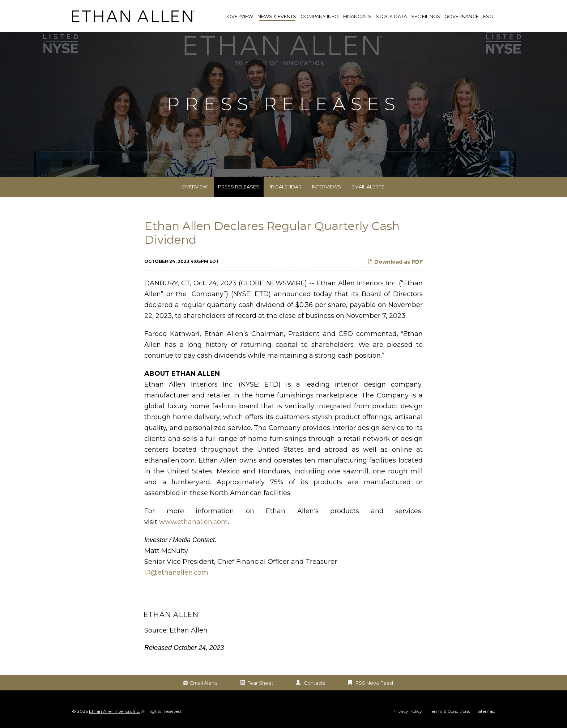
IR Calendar (286, 187)
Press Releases (239, 187)
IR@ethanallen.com (176, 572)
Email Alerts (368, 187)
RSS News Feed (374, 683)
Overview (195, 187)
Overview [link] (240, 16)
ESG (488, 16)
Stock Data (391, 16)
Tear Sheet (261, 683)
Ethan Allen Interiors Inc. (114, 711)
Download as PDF (395, 262)
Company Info (320, 16)
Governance (462, 16)
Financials (357, 16)
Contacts (314, 683)
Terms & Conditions (450, 711)
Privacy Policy (407, 711)
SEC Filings (426, 16)
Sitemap (486, 711)
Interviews (327, 187)
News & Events (277, 16)
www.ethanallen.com (193, 522)
